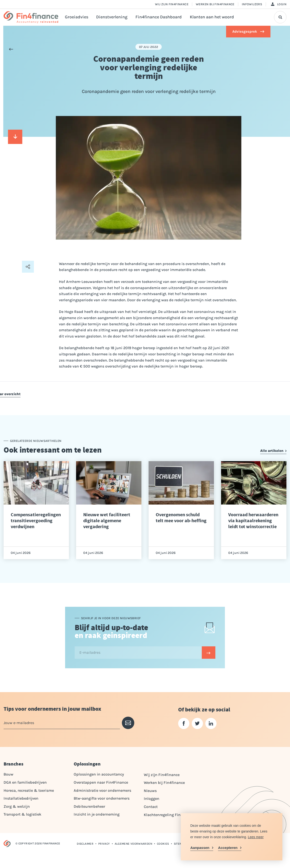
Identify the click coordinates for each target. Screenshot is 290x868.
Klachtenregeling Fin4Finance (170, 815)
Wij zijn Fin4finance (172, 4)
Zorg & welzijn (17, 806)
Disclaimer (85, 844)
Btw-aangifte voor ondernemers (102, 798)
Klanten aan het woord (212, 17)
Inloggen (152, 799)
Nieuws (150, 791)
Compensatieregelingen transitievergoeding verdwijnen (36, 521)
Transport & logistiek (22, 814)
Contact (151, 807)
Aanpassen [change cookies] (200, 848)
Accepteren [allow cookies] (228, 848)
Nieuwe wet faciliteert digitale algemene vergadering (107, 521)
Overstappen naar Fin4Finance (101, 782)
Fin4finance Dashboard (159, 17)
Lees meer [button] (256, 837)
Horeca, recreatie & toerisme (29, 790)
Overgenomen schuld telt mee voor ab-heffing (181, 518)
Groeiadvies (77, 17)
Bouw (8, 774)
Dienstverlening (112, 17)
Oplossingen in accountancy (99, 774)
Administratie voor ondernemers (102, 790)
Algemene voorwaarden (133, 844)
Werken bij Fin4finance (215, 4)
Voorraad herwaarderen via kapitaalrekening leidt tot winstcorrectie (253, 521)
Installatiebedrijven (21, 798)
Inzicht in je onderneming (97, 814)
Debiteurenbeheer (89, 806)
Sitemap (180, 844)
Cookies (163, 844)
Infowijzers (252, 4)
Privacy (104, 844)
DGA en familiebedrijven (25, 782)
